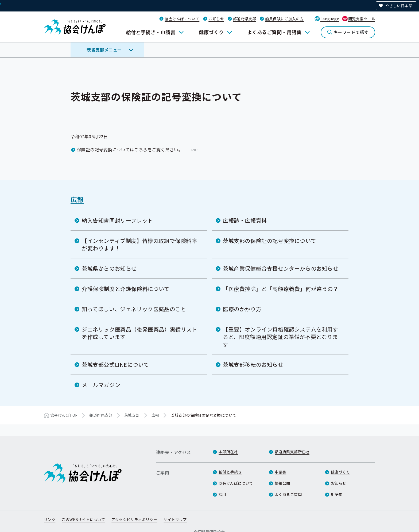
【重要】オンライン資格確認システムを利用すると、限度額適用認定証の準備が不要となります (281, 337)
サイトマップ (175, 519)
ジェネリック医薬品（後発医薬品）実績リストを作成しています (140, 333)
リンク (50, 519)
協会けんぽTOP (64, 415)
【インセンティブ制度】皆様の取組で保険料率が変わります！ (139, 244)
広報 (77, 199)
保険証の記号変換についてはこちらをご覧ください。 (138, 149)
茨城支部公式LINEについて (115, 364)
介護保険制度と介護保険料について (126, 289)
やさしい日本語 (399, 6)
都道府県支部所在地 (292, 452)
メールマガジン (101, 385)
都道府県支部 (245, 19)
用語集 (337, 494)
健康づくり (211, 32)
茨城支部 (132, 415)
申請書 (280, 472)
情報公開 (282, 483)
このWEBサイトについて (83, 519)
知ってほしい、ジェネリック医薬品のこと (134, 309)
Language (330, 19)
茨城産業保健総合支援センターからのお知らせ (281, 268)
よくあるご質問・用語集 (274, 32)
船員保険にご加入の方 (284, 19)
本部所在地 (228, 452)
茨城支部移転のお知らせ (253, 364)
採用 (222, 494)
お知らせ (216, 19)
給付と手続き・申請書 (151, 32)
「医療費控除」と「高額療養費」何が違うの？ (281, 289)
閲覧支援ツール (362, 19)
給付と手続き (230, 472)
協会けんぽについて (182, 19)
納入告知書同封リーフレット (117, 220)
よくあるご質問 (288, 494)
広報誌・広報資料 (245, 220)
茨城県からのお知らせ (109, 268)
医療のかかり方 (242, 309)
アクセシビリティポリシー (134, 519)
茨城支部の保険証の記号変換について (269, 241)
